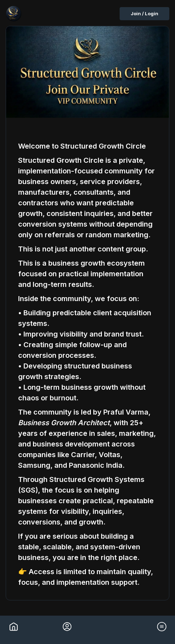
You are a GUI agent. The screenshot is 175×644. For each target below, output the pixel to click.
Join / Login (144, 13)
